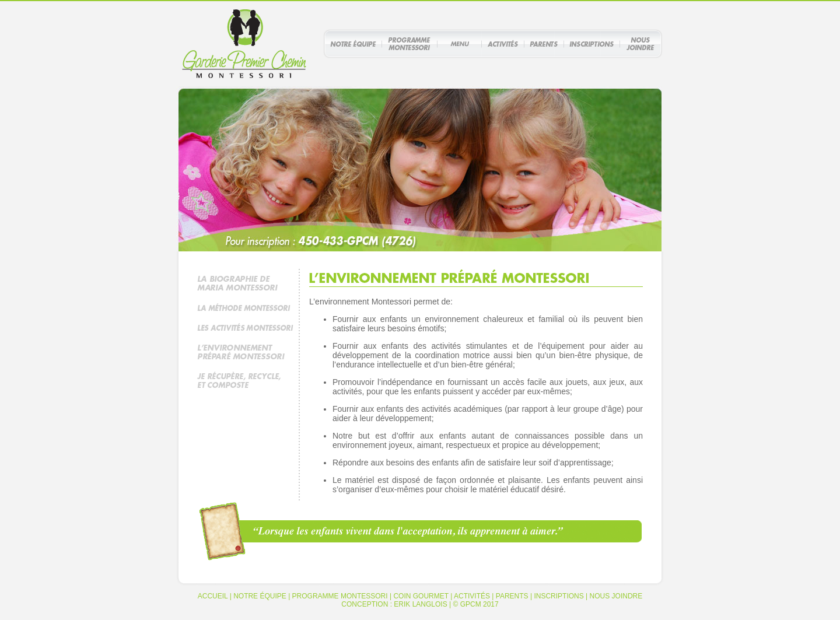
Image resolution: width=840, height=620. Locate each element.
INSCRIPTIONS (559, 596)
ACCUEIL (213, 596)
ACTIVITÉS (472, 596)
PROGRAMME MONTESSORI (340, 596)
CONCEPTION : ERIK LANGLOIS (394, 604)
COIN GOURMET (421, 596)
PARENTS (512, 596)
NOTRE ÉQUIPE (260, 596)
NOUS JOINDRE (616, 596)
